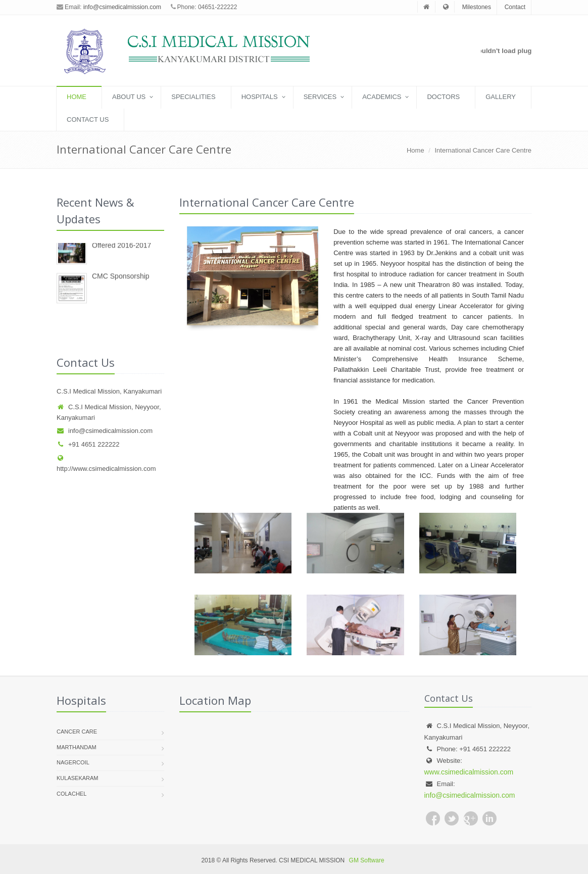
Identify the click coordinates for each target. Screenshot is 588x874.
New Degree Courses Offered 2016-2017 (126, 245)
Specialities (193, 97)
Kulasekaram (78, 778)
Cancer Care (77, 732)
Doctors (443, 97)
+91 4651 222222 (88, 444)
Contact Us (88, 119)
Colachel (71, 794)
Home (77, 97)
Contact (515, 7)
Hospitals (260, 97)
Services (320, 97)
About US (129, 97)
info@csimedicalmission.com (122, 7)
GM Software (367, 860)
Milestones (477, 7)
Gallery (501, 97)
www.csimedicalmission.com (469, 772)
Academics (382, 97)
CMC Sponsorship (121, 279)
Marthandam (77, 747)
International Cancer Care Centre (483, 150)
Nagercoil (73, 762)
